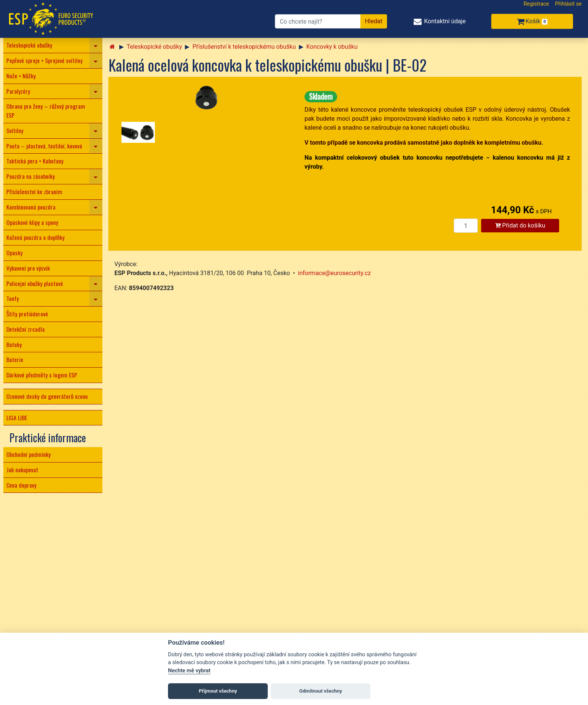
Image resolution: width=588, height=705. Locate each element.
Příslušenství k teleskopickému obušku (244, 47)
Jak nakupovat (22, 470)
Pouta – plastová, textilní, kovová (44, 146)
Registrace (536, 4)
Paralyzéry (18, 91)
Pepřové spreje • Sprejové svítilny (44, 60)
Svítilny (15, 130)
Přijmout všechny (218, 691)
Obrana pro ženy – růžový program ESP (46, 111)
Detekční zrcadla (25, 329)
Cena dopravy (21, 485)
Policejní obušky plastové (35, 283)
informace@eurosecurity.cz (334, 273)
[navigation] (96, 45)
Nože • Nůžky (21, 76)
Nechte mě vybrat (189, 671)
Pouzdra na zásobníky (31, 176)
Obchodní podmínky (28, 454)
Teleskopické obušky (29, 45)
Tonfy (13, 298)
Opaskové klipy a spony (32, 222)
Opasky (14, 253)
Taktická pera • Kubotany (35, 161)
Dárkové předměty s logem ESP (42, 375)
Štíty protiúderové (27, 314)
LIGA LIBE (17, 418)
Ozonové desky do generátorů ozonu (47, 396)
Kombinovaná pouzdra (31, 207)
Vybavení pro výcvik (28, 268)
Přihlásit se (568, 4)
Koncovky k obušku (332, 47)
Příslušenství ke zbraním (34, 192)
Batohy (14, 344)
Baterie (15, 359)
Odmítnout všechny (321, 691)
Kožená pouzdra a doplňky (35, 237)
